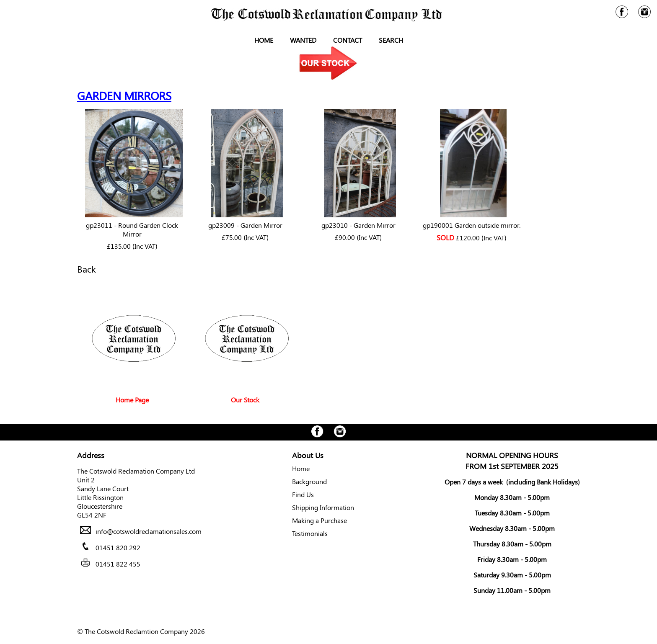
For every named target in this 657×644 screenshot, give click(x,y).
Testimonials (310, 533)
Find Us (303, 494)
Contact (348, 40)
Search (391, 40)
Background (309, 481)
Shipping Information (323, 507)
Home (264, 40)
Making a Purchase (319, 520)
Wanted (303, 40)
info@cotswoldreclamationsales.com (149, 531)
